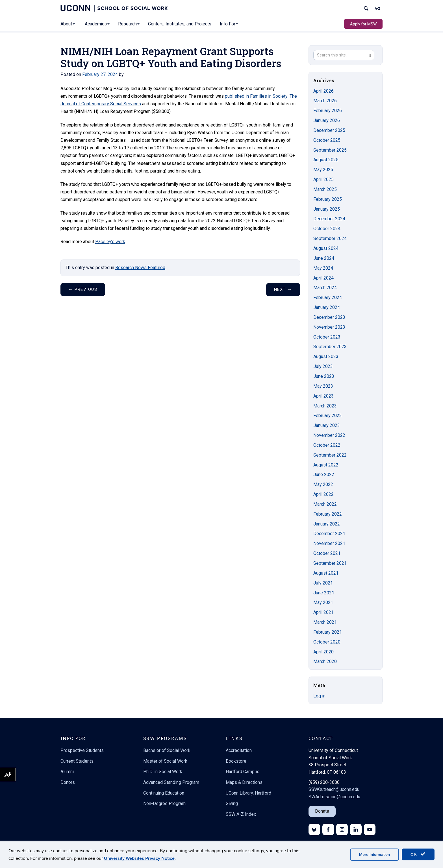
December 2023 (329, 317)
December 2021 (329, 534)
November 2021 (329, 543)
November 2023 (329, 327)
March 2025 (325, 189)
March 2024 (325, 288)
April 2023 (323, 396)
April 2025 (323, 179)
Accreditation (239, 750)
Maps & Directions (244, 782)
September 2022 (330, 455)
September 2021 (330, 563)
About (68, 24)
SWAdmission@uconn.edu (334, 797)
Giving (232, 803)
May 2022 (323, 484)
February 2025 (328, 199)
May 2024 (323, 268)
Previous (83, 289)
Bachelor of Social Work (167, 750)
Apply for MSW (363, 24)
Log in (319, 696)
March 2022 (325, 504)
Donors (68, 782)
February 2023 (328, 416)
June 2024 (324, 258)
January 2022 (327, 524)
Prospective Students (82, 750)
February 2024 (328, 297)
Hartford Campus (243, 772)
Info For (229, 24)
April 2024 (323, 278)
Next (283, 289)
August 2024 (326, 248)
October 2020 (327, 642)
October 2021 (327, 553)
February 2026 (328, 111)
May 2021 (323, 602)
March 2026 (325, 101)
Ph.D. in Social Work (163, 772)
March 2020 (325, 661)
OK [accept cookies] (418, 854)
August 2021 (326, 573)
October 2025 (327, 140)
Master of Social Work (165, 761)
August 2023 (326, 356)
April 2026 (323, 91)
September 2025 (330, 150)
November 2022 (329, 435)
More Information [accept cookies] (374, 855)
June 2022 (324, 475)
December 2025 (329, 130)
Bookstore (236, 761)
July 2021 (323, 583)
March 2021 (325, 622)
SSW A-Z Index (241, 814)
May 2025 (323, 170)
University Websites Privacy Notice (139, 858)
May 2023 (323, 386)
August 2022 (326, 465)
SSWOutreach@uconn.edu (334, 789)
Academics (97, 24)
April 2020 (323, 652)
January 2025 (327, 209)
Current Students (77, 761)
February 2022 (328, 514)
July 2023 (323, 366)
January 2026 (327, 120)
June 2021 (324, 593)
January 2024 (327, 307)
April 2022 (323, 494)
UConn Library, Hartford (248, 793)
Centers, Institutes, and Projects (180, 24)
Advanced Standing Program (171, 782)
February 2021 (328, 632)
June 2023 (324, 376)
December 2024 (329, 219)
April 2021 (323, 612)
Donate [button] (322, 811)
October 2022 (327, 445)
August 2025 (326, 160)
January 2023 (327, 425)
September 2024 (330, 238)
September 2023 (330, 347)
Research (129, 24)
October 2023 (327, 337)
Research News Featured (140, 268)
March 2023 (325, 406)
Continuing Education (164, 793)
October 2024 (327, 229)
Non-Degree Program (164, 803)
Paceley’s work (110, 242)
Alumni (67, 772)
